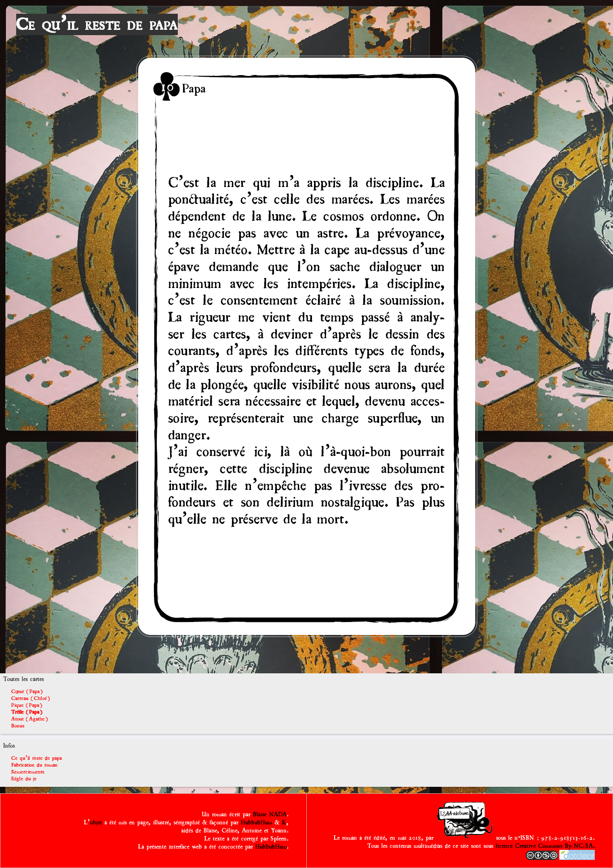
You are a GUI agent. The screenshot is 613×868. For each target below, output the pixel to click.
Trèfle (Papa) (27, 712)
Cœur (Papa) (27, 691)
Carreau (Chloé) (31, 698)
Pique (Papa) (27, 705)
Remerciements (28, 772)
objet (96, 822)
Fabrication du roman (35, 765)
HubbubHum (257, 822)
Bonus (18, 726)
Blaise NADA (270, 814)
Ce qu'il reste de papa (97, 24)
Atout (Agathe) (30, 719)
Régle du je (24, 779)
